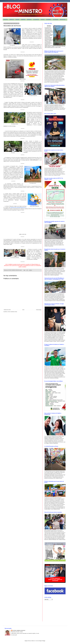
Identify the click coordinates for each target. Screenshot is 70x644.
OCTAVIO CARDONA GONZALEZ (19, 630)
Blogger (44, 641)
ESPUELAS (12, 20)
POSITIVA (43, 20)
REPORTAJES (63, 20)
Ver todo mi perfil (14, 635)
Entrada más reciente (7, 310)
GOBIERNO (23, 20)
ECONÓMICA (49, 20)
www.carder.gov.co (34, 160)
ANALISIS (17, 20)
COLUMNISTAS (36, 20)
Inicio (23, 310)
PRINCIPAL (6, 20)
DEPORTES (29, 20)
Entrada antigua (39, 310)
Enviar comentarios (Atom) (13, 312)
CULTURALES (56, 20)
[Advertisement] (53, 611)
